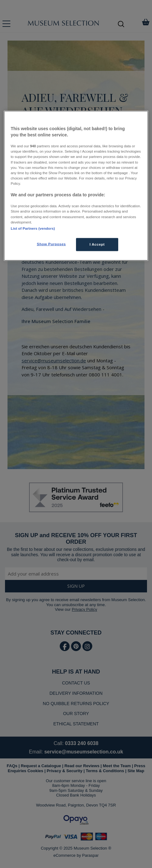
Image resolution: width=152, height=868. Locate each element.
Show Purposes (51, 244)
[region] (76, 186)
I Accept (97, 244)
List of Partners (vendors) (33, 228)
